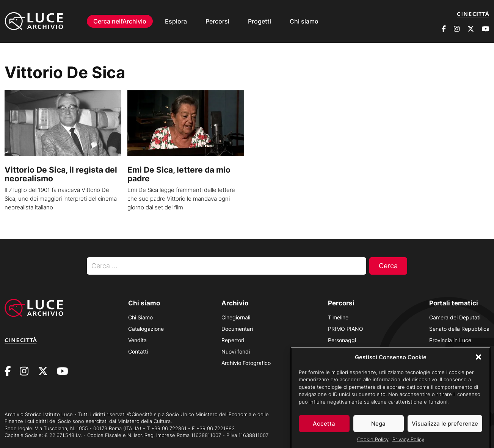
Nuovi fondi (236, 351)
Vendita (137, 340)
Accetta (324, 428)
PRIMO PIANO (346, 329)
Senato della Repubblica (459, 329)
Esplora (176, 21)
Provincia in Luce (450, 340)
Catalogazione (146, 329)
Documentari (237, 329)
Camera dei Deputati (455, 317)
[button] (478, 362)
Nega (378, 428)
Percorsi (217, 21)
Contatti (138, 351)
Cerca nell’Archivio (120, 21)
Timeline (338, 317)
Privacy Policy (408, 444)
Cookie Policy (373, 444)
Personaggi (342, 340)
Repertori (233, 340)
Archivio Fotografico (246, 363)
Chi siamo (304, 21)
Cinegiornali (236, 317)
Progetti (260, 21)
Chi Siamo (140, 317)
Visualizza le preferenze (445, 428)
